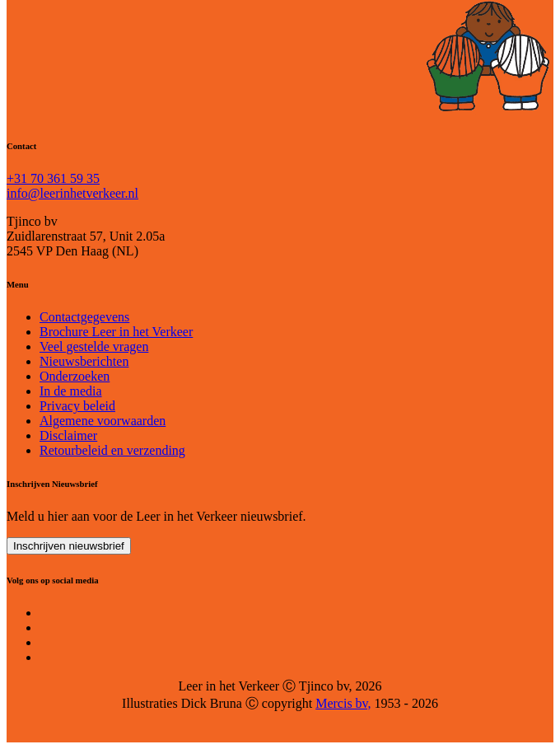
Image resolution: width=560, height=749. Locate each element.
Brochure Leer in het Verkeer (116, 332)
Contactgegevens (84, 317)
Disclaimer (68, 435)
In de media (71, 391)
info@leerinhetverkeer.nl (72, 193)
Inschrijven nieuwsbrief (69, 546)
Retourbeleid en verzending (112, 450)
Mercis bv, (343, 703)
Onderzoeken (75, 376)
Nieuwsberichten (84, 361)
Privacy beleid (77, 406)
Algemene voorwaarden (103, 421)
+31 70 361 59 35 (53, 178)
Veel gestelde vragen (94, 346)
